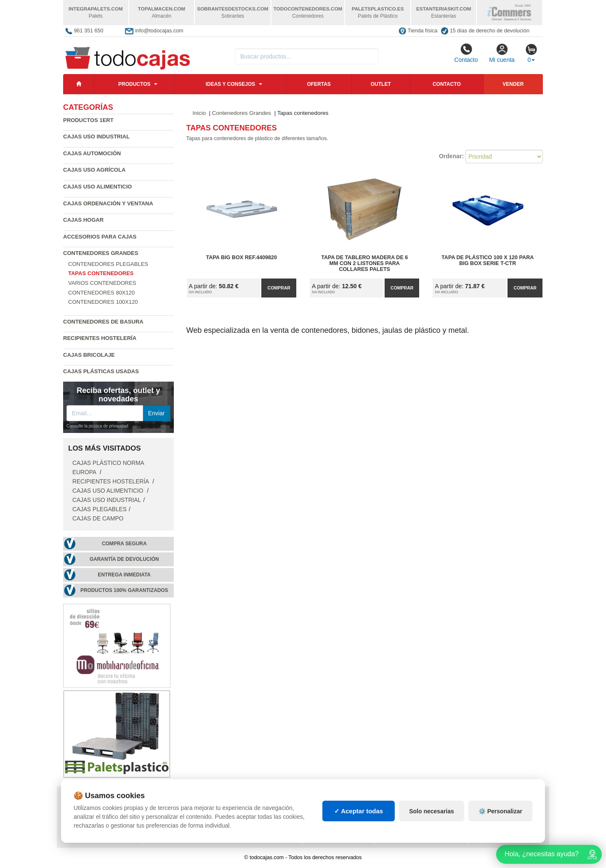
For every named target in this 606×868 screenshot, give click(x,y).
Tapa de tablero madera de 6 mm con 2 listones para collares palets (364, 263)
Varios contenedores (102, 283)
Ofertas (319, 84)
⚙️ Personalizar (500, 821)
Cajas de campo (98, 519)
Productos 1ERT (88, 120)
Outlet (381, 84)
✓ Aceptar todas (359, 821)
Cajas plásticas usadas (101, 371)
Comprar (279, 288)
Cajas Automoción (92, 153)
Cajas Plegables (100, 509)
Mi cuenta (502, 53)
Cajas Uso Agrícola (94, 170)
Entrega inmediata (124, 575)
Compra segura (124, 544)
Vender (513, 84)
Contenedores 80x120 (101, 293)
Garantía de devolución (124, 559)
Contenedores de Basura (103, 322)
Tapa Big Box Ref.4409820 (242, 257)
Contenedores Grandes (101, 253)
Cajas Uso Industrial (96, 137)
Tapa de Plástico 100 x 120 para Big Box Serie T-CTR (488, 260)
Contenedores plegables (108, 264)
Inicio (199, 113)
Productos (134, 84)
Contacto (466, 53)
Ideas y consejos (231, 84)
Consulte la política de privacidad (97, 426)
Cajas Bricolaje (89, 355)
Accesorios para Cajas (100, 237)
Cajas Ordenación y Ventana (108, 203)
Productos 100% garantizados (124, 590)
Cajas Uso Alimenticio (97, 187)
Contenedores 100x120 (103, 302)
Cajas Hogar (83, 220)
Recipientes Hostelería (100, 338)
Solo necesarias (432, 821)
